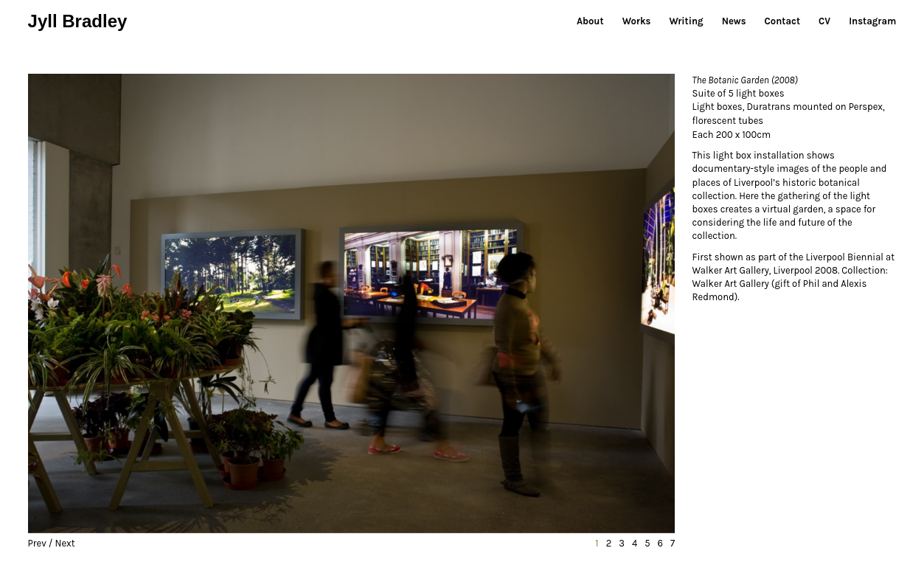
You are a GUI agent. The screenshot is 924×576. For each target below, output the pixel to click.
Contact (782, 21)
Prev (37, 543)
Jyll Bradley (78, 21)
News (734, 21)
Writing (686, 21)
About (590, 21)
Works (637, 21)
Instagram (872, 21)
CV (824, 21)
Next (65, 543)
